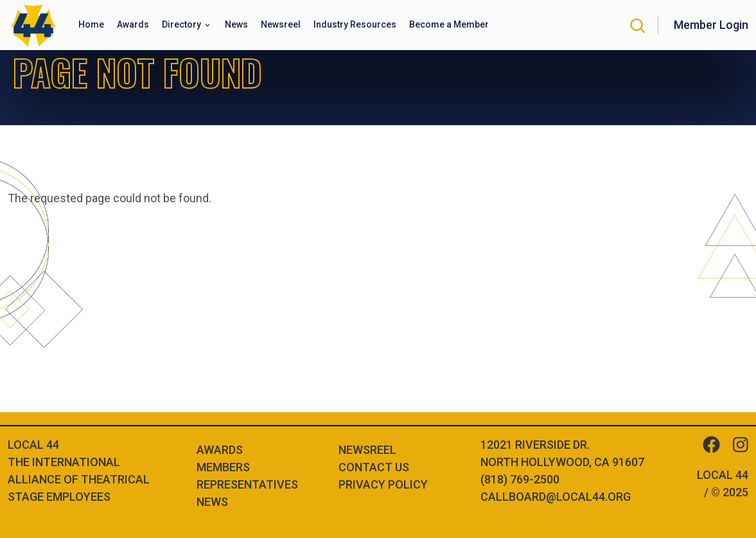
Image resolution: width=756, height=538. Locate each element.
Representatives (247, 484)
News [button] (236, 24)
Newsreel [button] (281, 24)
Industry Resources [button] (355, 24)
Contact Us (374, 467)
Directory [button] (182, 24)
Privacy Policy (383, 484)
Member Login (711, 25)
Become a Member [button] (449, 24)
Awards (220, 450)
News (212, 502)
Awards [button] (133, 24)
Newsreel (367, 450)
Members (223, 467)
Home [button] (91, 24)
